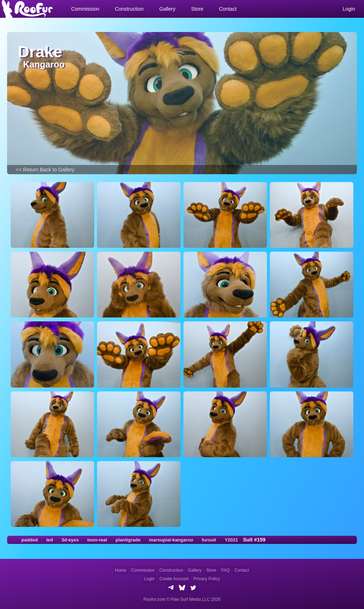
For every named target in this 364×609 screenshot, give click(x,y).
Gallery (195, 570)
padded (30, 540)
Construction (171, 570)
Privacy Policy (207, 579)
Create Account (174, 579)
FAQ (225, 570)
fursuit (209, 540)
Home (121, 570)
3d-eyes (70, 540)
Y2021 (231, 540)
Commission (143, 570)
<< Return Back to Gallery (45, 170)
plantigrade (128, 540)
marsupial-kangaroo (171, 540)
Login (149, 579)
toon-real (97, 540)
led (50, 540)
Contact (228, 9)
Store (211, 570)
